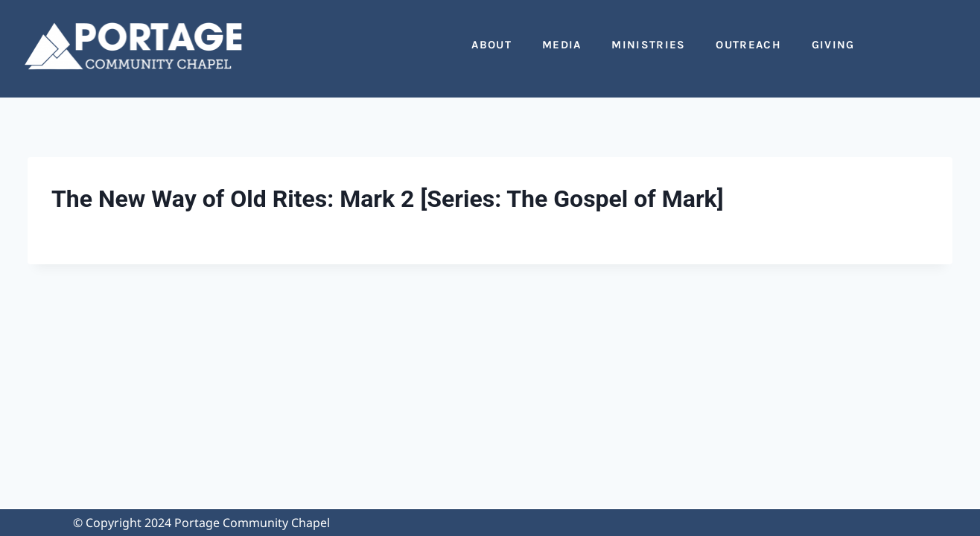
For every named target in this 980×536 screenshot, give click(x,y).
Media (562, 45)
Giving (833, 45)
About (491, 45)
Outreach (748, 45)
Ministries (648, 45)
